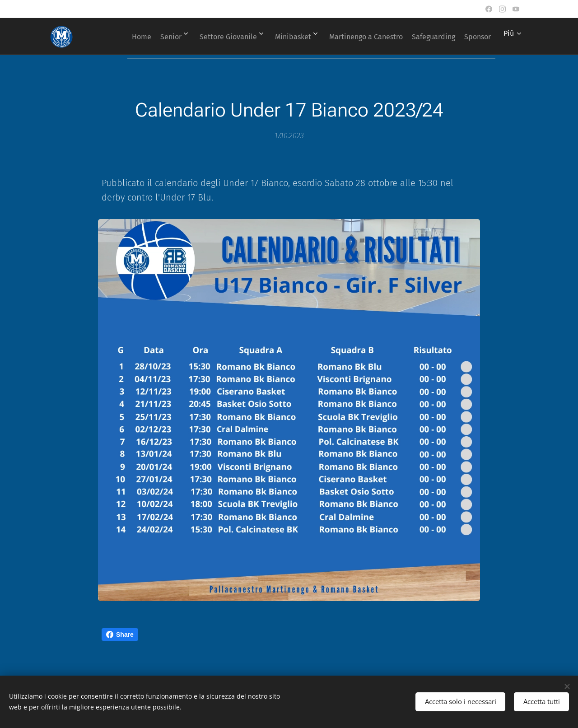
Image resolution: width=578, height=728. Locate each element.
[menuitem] (146, 37)
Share (120, 635)
